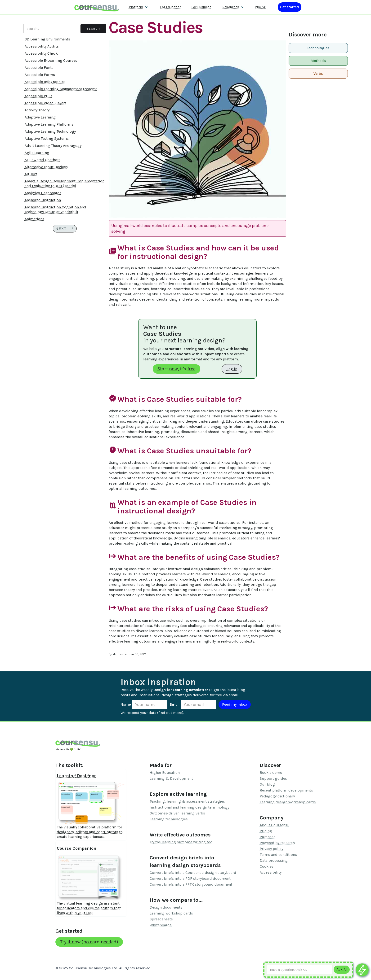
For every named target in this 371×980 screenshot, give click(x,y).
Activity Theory (37, 110)
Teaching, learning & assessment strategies (187, 801)
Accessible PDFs (39, 96)
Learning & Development (171, 778)
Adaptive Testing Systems (47, 138)
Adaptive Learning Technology (50, 131)
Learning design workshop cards (288, 802)
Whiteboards (161, 925)
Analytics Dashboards (43, 193)
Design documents (166, 907)
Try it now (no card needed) (89, 942)
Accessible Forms (40, 75)
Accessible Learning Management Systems (61, 89)
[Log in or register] (290, 7)
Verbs (318, 73)
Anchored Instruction (43, 200)
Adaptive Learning (40, 117)
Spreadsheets (161, 919)
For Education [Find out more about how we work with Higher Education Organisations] (171, 7)
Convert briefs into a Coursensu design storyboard (193, 873)
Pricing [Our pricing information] (260, 7)
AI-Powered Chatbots (43, 160)
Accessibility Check (41, 53)
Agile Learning (37, 153)
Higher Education (165, 772)
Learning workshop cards (171, 913)
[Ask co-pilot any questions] (362, 970)
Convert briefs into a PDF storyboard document (190, 878)
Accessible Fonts (39, 68)
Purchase (268, 837)
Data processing (274, 860)
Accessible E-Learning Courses (51, 60)
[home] (97, 7)
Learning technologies (169, 819)
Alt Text (31, 174)
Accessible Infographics (45, 82)
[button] (138, 7)
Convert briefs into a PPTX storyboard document (191, 884)
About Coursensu (275, 825)
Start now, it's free (177, 369)
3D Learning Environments (47, 39)
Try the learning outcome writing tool (182, 842)
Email (175, 704)
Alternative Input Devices (46, 167)
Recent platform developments (286, 790)
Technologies (318, 48)
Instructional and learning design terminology (189, 807)
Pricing (266, 831)
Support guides (273, 778)
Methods (318, 61)
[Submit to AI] (342, 970)
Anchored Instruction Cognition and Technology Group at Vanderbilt (55, 209)
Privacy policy (271, 849)
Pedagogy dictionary (277, 796)
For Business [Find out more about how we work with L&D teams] (201, 7)
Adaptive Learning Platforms (49, 124)
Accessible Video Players (46, 103)
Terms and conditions (278, 855)
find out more (170, 713)
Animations (34, 219)
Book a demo (271, 772)
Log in (232, 369)
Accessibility (271, 872)
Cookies (267, 866)
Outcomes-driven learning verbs (177, 813)
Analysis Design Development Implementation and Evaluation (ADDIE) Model (65, 183)
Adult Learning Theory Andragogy (53, 146)
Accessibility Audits (42, 46)
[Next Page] (65, 229)
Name (126, 704)
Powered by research (277, 843)
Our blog (267, 784)
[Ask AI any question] (300, 970)
